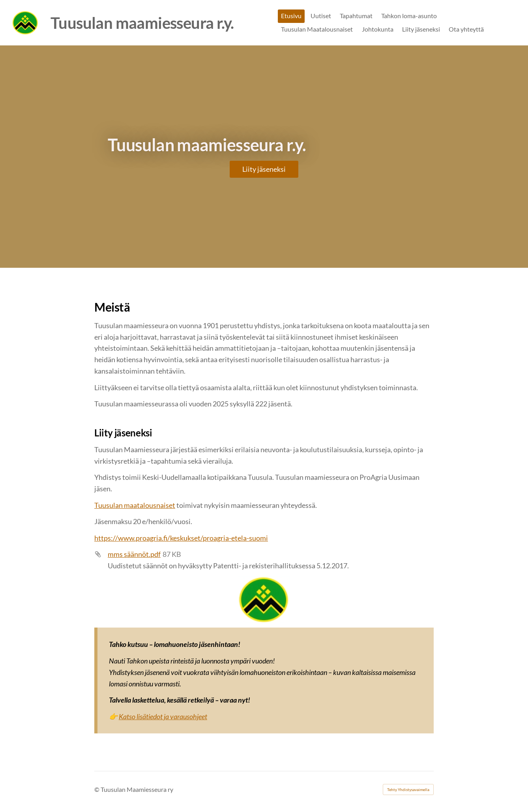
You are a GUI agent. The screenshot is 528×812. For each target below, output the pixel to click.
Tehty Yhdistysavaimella (408, 789)
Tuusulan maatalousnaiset (135, 505)
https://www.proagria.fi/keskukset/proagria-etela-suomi (181, 538)
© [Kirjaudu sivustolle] (97, 789)
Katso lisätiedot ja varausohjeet (163, 716)
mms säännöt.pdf (134, 554)
